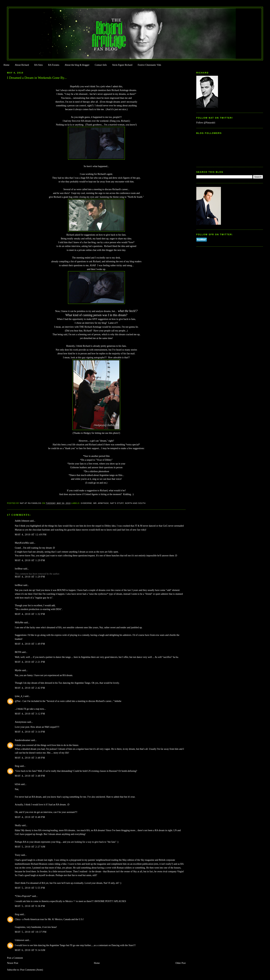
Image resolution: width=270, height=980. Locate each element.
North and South (135, 503)
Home (6, 65)
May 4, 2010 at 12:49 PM (31, 535)
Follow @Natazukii (206, 123)
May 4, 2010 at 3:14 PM (30, 732)
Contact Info (101, 65)
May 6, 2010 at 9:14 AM (30, 950)
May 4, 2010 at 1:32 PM (30, 614)
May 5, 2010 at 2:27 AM (30, 847)
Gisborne (86, 503)
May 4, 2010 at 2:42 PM (30, 688)
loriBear (19, 569)
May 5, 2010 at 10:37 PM (31, 932)
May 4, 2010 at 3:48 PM (30, 758)
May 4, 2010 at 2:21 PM (30, 662)
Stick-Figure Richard (122, 65)
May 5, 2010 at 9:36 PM (30, 906)
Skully (18, 825)
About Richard (22, 65)
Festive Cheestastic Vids (149, 65)
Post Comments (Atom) (32, 970)
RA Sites (38, 65)
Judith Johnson (22, 521)
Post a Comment (15, 958)
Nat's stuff (117, 503)
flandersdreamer (23, 740)
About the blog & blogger (77, 65)
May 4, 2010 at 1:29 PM (30, 560)
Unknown (20, 940)
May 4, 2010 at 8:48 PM (30, 817)
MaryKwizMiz (22, 543)
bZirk (17, 784)
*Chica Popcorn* (23, 896)
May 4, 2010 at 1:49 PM (30, 644)
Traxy (18, 855)
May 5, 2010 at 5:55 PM (30, 888)
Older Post (181, 963)
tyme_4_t (19, 696)
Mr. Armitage (101, 503)
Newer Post (13, 963)
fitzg (17, 766)
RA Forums (54, 65)
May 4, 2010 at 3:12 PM (30, 714)
